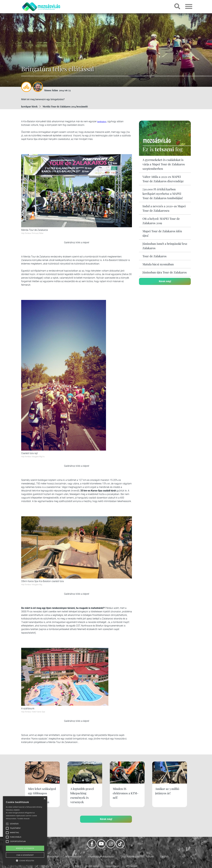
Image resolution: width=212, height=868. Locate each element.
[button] (25, 860)
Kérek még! (165, 281)
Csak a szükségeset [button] (25, 855)
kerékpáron (102, 122)
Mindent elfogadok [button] (25, 848)
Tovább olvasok (23, 819)
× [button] (45, 799)
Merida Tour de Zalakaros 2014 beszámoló (65, 106)
